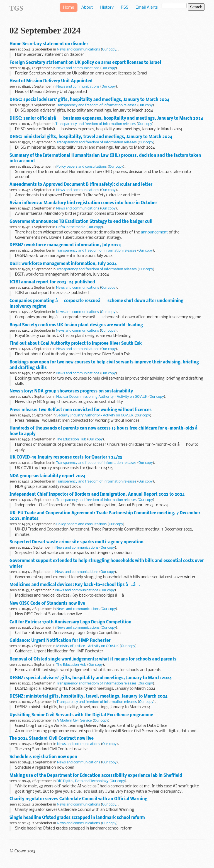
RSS (125, 8)
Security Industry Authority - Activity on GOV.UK (95, 415)
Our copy (109, 50)
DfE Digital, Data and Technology (83, 781)
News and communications (78, 50)
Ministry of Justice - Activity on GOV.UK (87, 646)
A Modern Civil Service (74, 721)
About (87, 8)
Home (69, 8)
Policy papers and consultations (81, 167)
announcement (154, 232)
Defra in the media (71, 227)
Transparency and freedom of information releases (96, 105)
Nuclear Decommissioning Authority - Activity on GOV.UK (102, 397)
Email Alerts (147, 8)
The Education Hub (71, 439)
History (107, 8)
